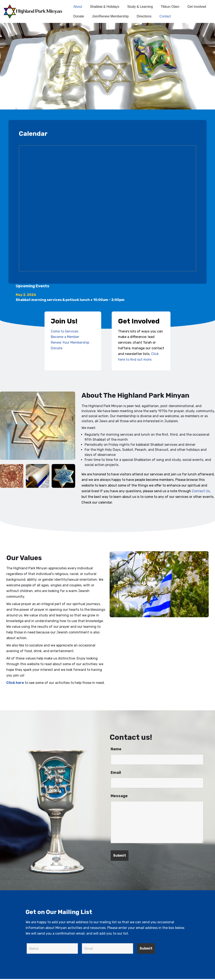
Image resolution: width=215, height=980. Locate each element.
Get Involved (197, 7)
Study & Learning (140, 7)
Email (116, 774)
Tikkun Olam (171, 7)
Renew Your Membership (70, 343)
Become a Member (65, 337)
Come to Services (65, 332)
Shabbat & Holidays (105, 7)
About (78, 7)
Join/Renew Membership (111, 16)
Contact (166, 16)
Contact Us (201, 492)
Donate (79, 16)
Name (116, 750)
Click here (15, 684)
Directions (145, 16)
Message (119, 797)
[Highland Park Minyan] (35, 11)
